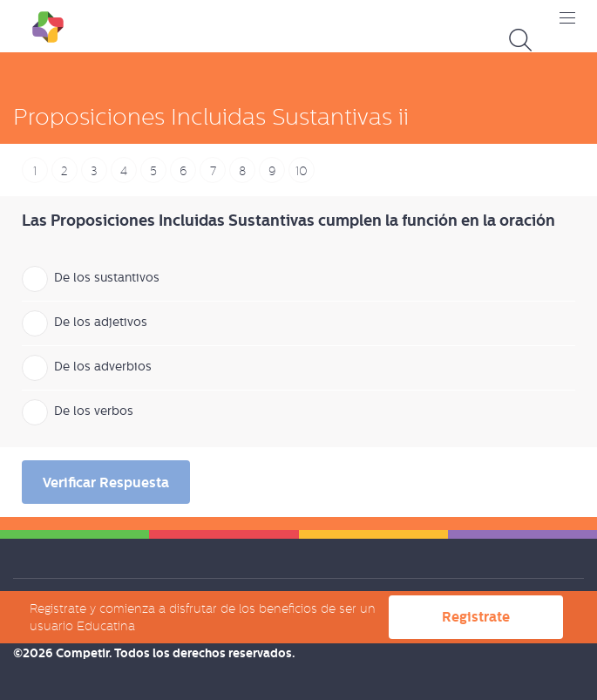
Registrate (476, 617)
